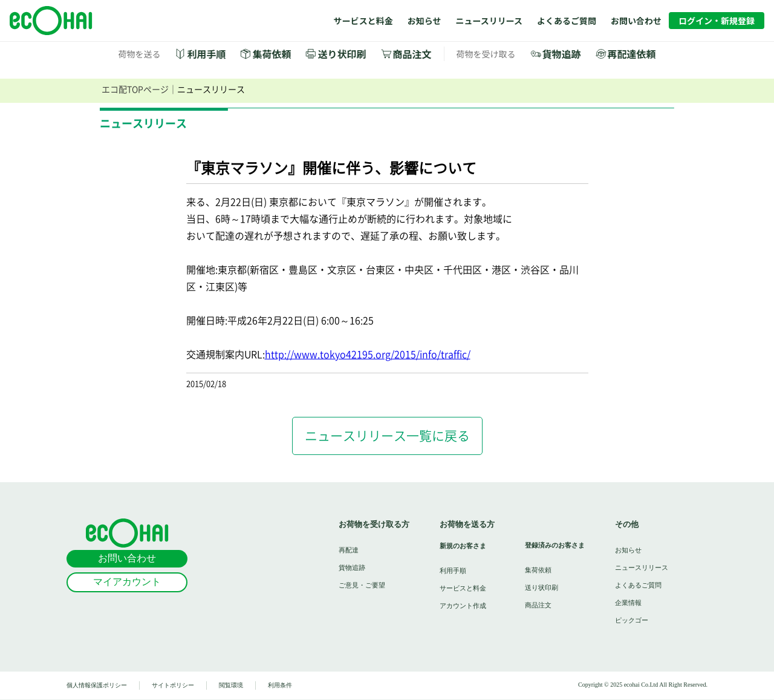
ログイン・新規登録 (717, 21)
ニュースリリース (489, 21)
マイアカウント (127, 582)
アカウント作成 (463, 605)
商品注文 (412, 54)
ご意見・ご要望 (362, 585)
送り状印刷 (342, 54)
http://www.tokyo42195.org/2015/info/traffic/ (368, 355)
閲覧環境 (231, 685)
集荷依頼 (272, 54)
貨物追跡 (562, 54)
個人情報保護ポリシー (97, 685)
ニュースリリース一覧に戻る (387, 436)
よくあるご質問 (567, 21)
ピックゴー (632, 620)
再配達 (349, 550)
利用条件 (280, 685)
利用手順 (206, 54)
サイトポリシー (173, 685)
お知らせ (424, 21)
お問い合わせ (636, 21)
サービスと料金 (363, 21)
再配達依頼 (632, 54)
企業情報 (628, 602)
